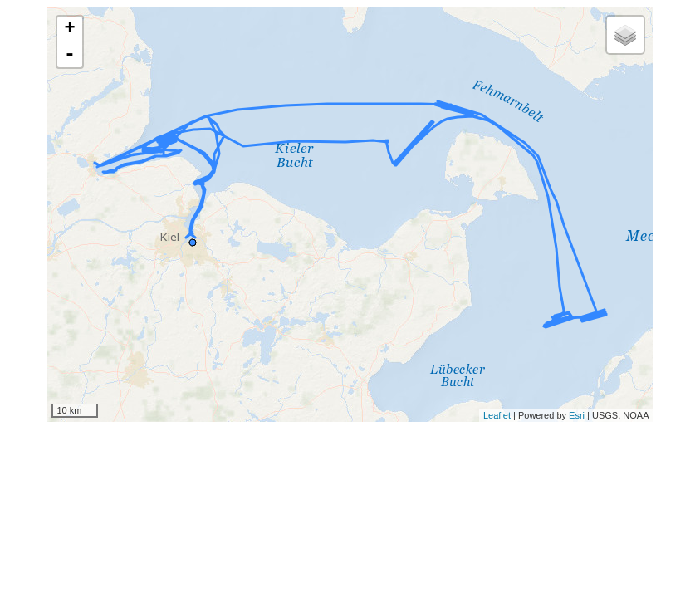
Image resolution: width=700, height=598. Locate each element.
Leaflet (497, 415)
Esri (577, 415)
